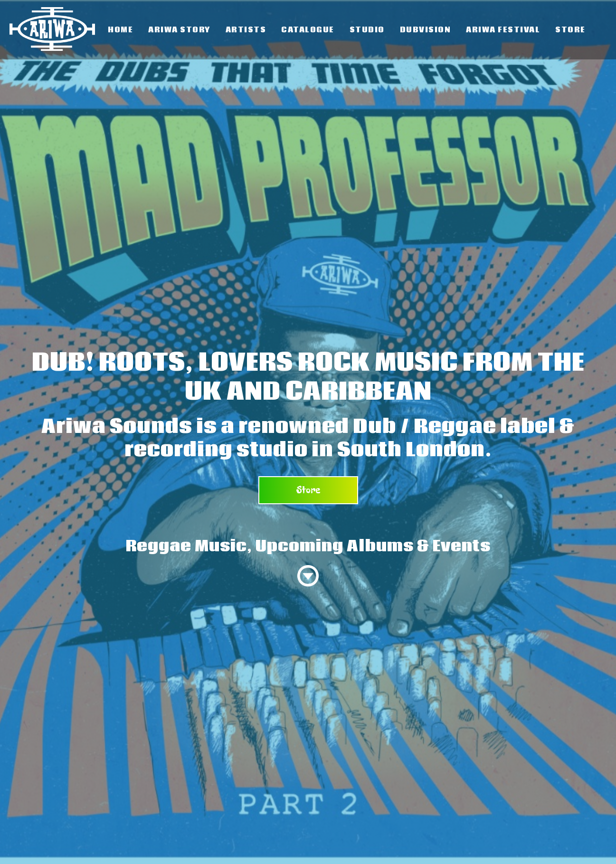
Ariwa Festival (503, 30)
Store (570, 30)
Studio (367, 30)
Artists (246, 30)
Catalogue (308, 30)
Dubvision (426, 30)
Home (120, 30)
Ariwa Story (179, 30)
